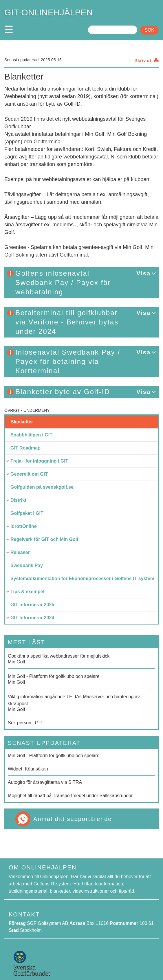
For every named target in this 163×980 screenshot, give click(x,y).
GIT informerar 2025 (32, 605)
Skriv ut (143, 60)
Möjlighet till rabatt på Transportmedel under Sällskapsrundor (70, 796)
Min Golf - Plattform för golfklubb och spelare (54, 756)
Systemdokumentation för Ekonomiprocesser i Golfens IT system (82, 579)
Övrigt (12, 410)
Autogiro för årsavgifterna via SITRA (45, 782)
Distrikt (18, 500)
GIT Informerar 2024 (32, 618)
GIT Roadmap (25, 448)
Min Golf (81, 658)
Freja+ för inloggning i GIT (39, 461)
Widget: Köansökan (28, 769)
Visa (143, 273)
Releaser (20, 552)
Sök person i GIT (25, 723)
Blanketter (22, 422)
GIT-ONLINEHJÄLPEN (48, 12)
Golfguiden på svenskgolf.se (42, 487)
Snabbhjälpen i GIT (31, 435)
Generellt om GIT (29, 474)
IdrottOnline (24, 526)
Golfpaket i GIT (27, 513)
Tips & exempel (27, 592)
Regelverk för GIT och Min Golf (44, 539)
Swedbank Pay (27, 565)
